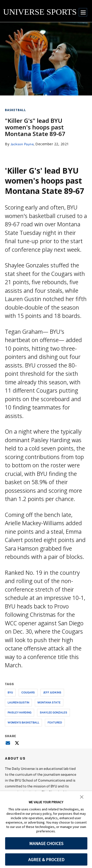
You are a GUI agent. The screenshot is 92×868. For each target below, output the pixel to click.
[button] (82, 796)
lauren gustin (18, 702)
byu (10, 692)
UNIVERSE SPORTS (40, 12)
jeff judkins (52, 692)
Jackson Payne (23, 144)
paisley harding (20, 712)
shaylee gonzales (53, 712)
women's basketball (23, 722)
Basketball (15, 110)
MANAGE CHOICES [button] (46, 843)
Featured (55, 722)
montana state (49, 702)
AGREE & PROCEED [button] (46, 860)
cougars (28, 692)
